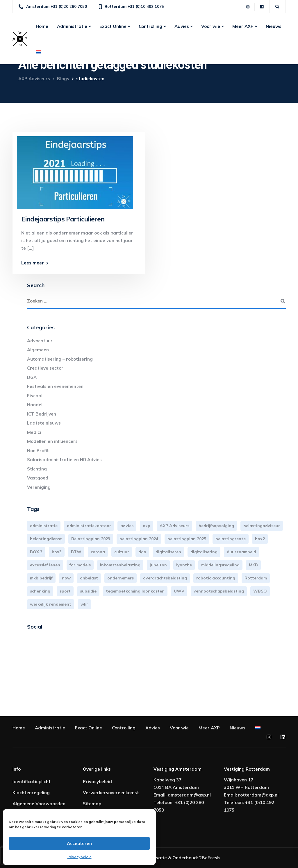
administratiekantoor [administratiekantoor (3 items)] (89, 526)
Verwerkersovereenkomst (111, 793)
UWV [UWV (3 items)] (179, 591)
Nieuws (274, 26)
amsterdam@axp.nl (189, 795)
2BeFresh (209, 858)
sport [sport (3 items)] (65, 591)
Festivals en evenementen (55, 386)
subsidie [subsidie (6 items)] (88, 591)
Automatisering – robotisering (60, 359)
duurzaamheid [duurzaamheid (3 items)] (241, 552)
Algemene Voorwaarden (39, 804)
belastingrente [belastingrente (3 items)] (231, 539)
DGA (32, 377)
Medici (34, 432)
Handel (35, 405)
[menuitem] (38, 52)
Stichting (37, 469)
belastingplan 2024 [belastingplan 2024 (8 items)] (139, 539)
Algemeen (38, 350)
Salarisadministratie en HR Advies (64, 460)
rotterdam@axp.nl (258, 795)
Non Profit (38, 451)
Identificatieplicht (32, 782)
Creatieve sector (45, 368)
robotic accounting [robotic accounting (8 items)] (216, 578)
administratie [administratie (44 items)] (44, 526)
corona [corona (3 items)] (98, 552)
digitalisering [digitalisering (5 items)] (204, 552)
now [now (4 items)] (66, 578)
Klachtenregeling (31, 793)
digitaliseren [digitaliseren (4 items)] (168, 552)
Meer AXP (243, 26)
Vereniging (39, 487)
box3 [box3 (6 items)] (57, 552)
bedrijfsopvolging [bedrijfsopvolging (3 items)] (216, 526)
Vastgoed (38, 478)
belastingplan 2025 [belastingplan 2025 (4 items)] (187, 539)
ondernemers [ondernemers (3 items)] (121, 578)
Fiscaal (35, 396)
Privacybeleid (80, 857)
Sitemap (92, 804)
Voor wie (211, 26)
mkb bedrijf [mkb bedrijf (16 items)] (41, 578)
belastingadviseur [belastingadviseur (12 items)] (262, 526)
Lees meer (33, 263)
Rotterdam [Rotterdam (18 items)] (256, 578)
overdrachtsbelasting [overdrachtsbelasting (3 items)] (165, 578)
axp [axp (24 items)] (147, 526)
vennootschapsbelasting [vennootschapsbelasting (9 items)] (219, 591)
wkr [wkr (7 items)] (84, 604)
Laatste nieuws (44, 423)
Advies (182, 26)
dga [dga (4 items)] (142, 552)
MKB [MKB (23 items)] (253, 565)
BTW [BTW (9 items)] (76, 552)
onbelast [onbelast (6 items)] (89, 578)
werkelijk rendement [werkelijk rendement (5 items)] (51, 604)
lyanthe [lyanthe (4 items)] (184, 565)
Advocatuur (40, 341)
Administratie (72, 26)
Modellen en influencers (52, 441)
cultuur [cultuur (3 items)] (122, 552)
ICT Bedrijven (42, 414)
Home (42, 26)
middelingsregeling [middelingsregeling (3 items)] (220, 565)
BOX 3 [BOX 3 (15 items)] (36, 552)
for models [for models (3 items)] (80, 565)
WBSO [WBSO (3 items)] (260, 591)
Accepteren (79, 843)
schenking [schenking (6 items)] (40, 591)
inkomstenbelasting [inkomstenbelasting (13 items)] (120, 565)
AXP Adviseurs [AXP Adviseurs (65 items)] (174, 526)
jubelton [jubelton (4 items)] (158, 565)
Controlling (150, 26)
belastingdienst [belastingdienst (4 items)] (46, 539)
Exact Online (113, 26)
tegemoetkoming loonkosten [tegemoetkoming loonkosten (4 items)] (135, 591)
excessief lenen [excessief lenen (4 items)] (45, 565)
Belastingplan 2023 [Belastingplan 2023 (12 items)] (91, 539)
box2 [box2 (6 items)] (260, 539)
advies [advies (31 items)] (127, 526)
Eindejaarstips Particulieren (63, 219)
